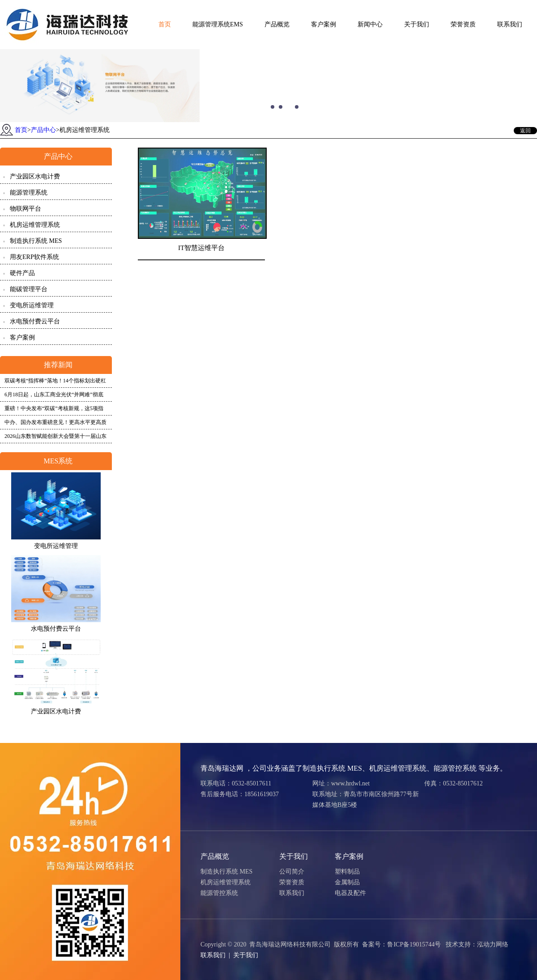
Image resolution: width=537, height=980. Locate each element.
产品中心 (43, 130)
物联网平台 (26, 209)
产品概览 (277, 24)
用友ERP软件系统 (34, 257)
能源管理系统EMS (218, 24)
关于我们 (417, 24)
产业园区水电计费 (35, 176)
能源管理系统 (29, 193)
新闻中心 (370, 24)
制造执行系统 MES (36, 241)
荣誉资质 (463, 24)
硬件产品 (22, 273)
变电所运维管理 (32, 305)
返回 (525, 131)
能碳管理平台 (29, 289)
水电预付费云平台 (35, 321)
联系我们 (510, 24)
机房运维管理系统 (35, 225)
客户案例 (324, 24)
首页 (165, 24)
